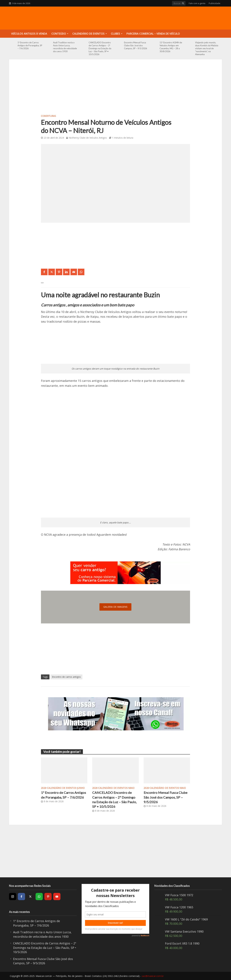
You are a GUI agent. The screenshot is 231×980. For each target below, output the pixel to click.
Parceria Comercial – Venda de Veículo (153, 34)
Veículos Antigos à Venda (29, 34)
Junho (81, 788)
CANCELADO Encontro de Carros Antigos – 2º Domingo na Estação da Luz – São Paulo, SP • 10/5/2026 (100, 48)
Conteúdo (59, 34)
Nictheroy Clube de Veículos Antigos (88, 138)
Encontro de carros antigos (66, 677)
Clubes (115, 34)
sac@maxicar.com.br (153, 976)
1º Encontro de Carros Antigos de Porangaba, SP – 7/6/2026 (30, 45)
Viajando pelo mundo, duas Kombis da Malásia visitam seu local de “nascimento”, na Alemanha (207, 48)
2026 (44, 788)
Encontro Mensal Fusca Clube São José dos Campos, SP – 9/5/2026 (136, 45)
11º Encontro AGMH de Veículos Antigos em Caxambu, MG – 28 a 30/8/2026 (171, 47)
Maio (131, 788)
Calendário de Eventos (88, 34)
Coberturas (48, 116)
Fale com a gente (197, 3)
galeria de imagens (115, 607)
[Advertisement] (115, 89)
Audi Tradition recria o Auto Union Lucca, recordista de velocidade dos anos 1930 (65, 47)
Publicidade (215, 3)
